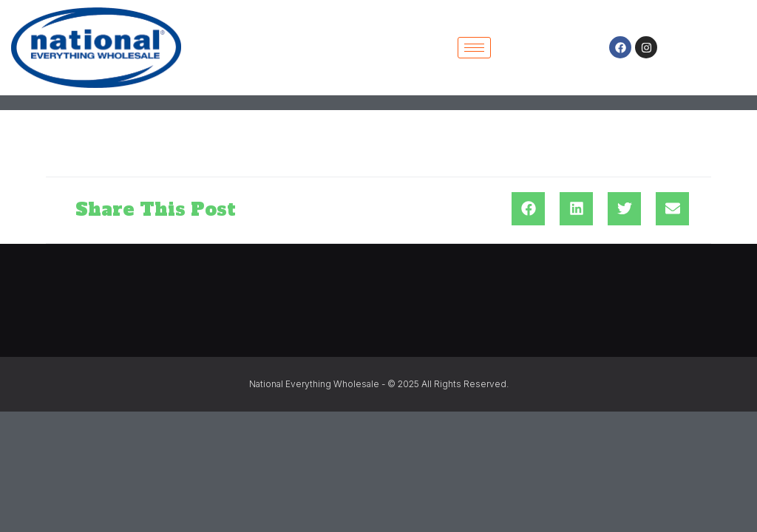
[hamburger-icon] (474, 48)
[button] (528, 209)
